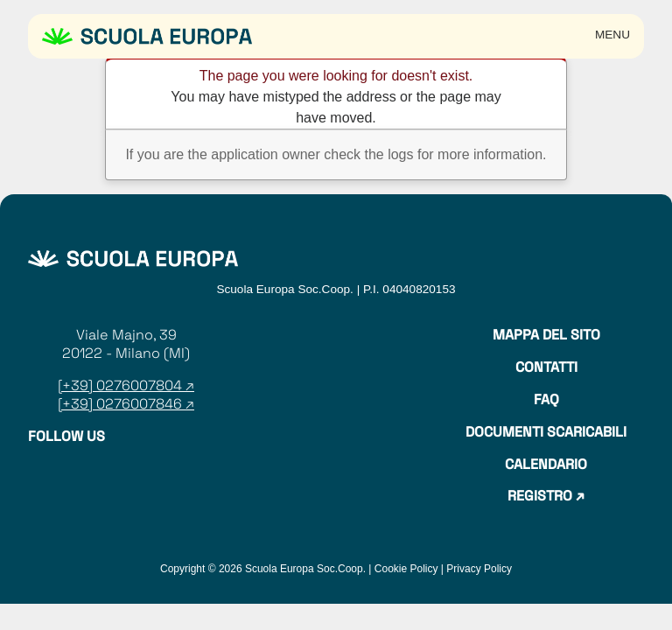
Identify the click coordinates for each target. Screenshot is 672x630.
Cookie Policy (406, 569)
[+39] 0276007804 (122, 385)
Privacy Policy (479, 569)
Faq (546, 400)
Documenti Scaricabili (546, 432)
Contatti (546, 367)
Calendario (546, 465)
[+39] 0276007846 (120, 404)
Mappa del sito (546, 335)
